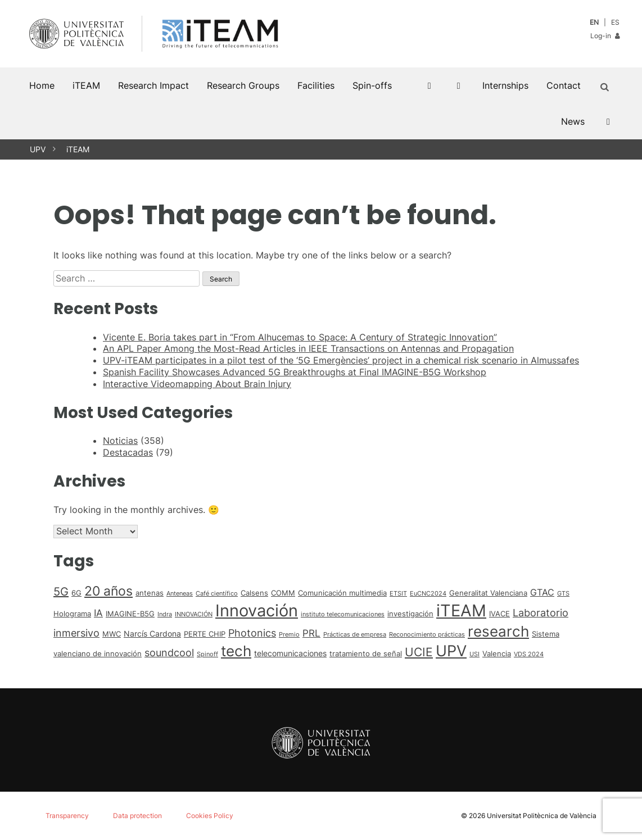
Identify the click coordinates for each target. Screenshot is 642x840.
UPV (38, 149)
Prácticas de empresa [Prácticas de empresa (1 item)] (355, 635)
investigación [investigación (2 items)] (410, 614)
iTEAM (78, 149)
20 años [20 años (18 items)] (108, 591)
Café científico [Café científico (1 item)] (217, 594)
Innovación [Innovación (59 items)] (257, 610)
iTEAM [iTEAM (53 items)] (461, 610)
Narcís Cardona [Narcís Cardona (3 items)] (152, 634)
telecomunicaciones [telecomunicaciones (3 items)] (290, 653)
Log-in (605, 36)
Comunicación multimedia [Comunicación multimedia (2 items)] (342, 593)
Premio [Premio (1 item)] (289, 635)
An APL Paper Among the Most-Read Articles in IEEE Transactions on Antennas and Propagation (308, 348)
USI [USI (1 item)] (474, 654)
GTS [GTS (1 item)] (563, 594)
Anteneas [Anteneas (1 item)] (180, 594)
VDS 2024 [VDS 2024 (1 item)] (529, 654)
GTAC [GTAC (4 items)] (542, 592)
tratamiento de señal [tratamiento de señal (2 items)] (366, 653)
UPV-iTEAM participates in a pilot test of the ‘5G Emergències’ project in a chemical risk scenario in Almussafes (341, 360)
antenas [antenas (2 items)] (150, 593)
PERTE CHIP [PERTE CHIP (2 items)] (205, 634)
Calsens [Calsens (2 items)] (254, 593)
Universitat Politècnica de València (542, 816)
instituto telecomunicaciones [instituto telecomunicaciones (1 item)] (343, 614)
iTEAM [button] (86, 85)
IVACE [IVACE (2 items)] (499, 614)
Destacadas (128, 452)
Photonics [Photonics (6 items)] (252, 633)
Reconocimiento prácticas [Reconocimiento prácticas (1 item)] (427, 635)
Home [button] (42, 85)
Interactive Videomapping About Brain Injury (197, 384)
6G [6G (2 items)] (76, 593)
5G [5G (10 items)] (61, 592)
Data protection (137, 816)
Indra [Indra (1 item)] (165, 614)
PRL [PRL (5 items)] (311, 633)
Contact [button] (564, 85)
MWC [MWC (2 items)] (112, 634)
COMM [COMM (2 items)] (283, 593)
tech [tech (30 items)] (236, 651)
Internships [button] (505, 85)
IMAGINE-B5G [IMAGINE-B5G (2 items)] (130, 614)
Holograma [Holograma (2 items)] (72, 614)
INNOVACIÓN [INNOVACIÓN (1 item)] (194, 614)
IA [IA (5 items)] (98, 613)
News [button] (573, 121)
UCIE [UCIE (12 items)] (419, 652)
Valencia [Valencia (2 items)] (497, 653)
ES (615, 22)
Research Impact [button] (153, 85)
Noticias (120, 441)
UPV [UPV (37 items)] (451, 651)
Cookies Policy (210, 816)
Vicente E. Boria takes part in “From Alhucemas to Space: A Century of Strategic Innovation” (300, 337)
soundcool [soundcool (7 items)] (169, 652)
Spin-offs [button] (372, 85)
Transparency (67, 816)
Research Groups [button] (243, 85)
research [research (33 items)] (498, 631)
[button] (606, 85)
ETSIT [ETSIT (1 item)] (398, 594)
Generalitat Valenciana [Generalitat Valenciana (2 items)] (488, 593)
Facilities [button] (316, 85)
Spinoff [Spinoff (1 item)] (207, 654)
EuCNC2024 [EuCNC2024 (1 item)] (428, 594)
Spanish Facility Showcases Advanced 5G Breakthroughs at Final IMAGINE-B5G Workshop (295, 372)
